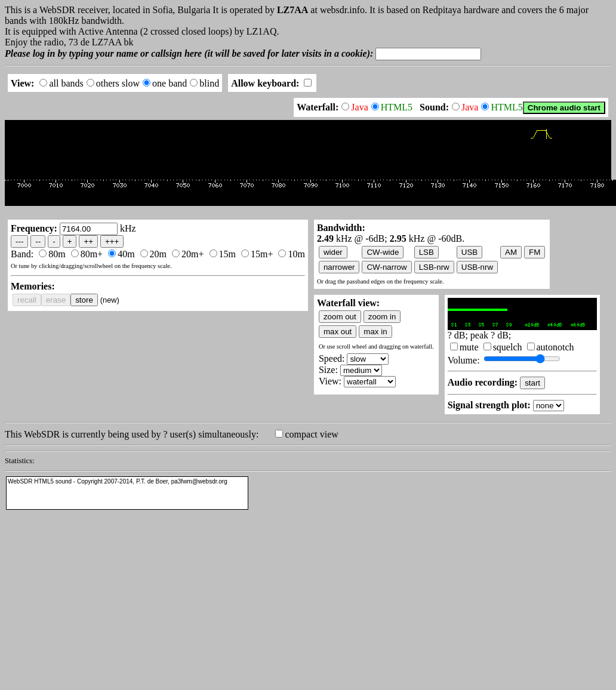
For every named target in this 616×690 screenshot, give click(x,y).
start (532, 383)
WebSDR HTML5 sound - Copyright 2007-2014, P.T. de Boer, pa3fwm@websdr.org (118, 481)
